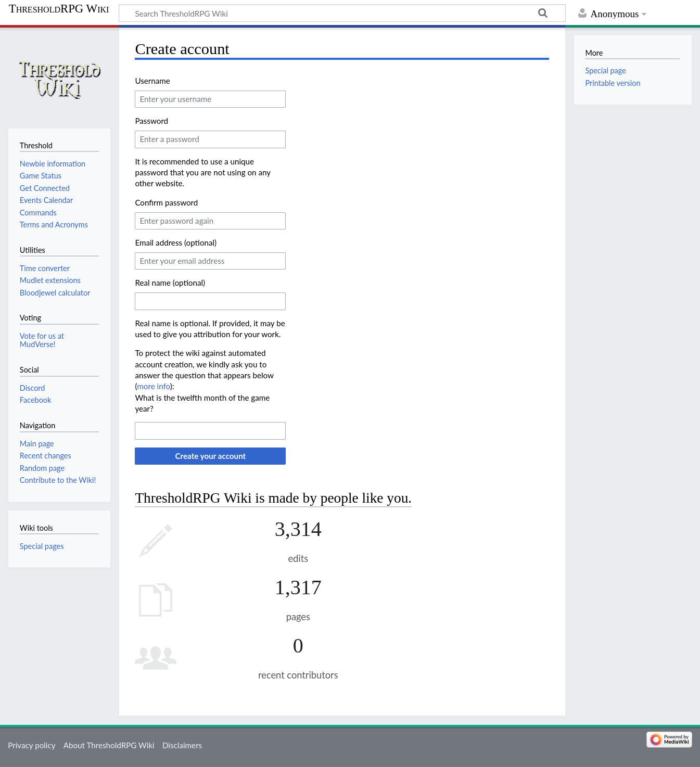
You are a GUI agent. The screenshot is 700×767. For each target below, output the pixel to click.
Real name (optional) (170, 283)
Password (151, 121)
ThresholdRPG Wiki (59, 9)
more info (153, 386)
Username (152, 81)
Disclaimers (182, 745)
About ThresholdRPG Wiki (109, 745)
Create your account (210, 456)
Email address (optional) (176, 242)
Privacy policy (31, 745)
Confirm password (166, 202)
